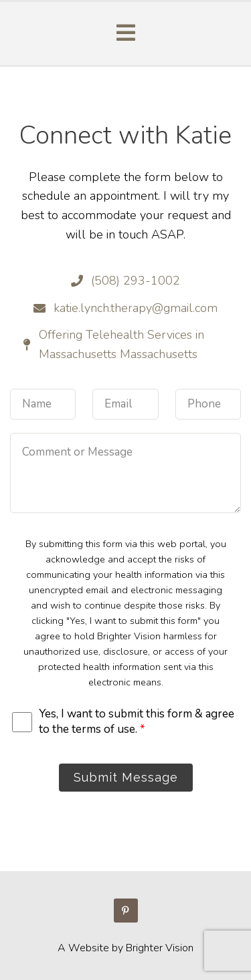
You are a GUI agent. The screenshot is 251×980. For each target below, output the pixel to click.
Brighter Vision (160, 948)
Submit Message (126, 777)
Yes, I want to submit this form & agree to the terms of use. (137, 721)
